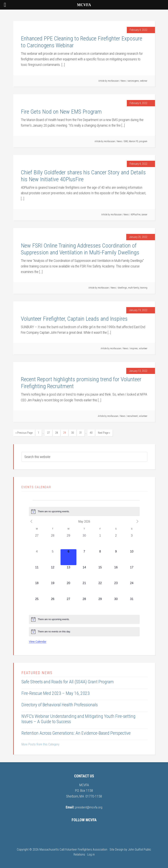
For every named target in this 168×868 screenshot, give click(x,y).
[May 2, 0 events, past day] (116, 541)
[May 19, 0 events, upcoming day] (53, 588)
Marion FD (134, 141)
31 (81, 433)
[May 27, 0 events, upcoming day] (68, 604)
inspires (134, 348)
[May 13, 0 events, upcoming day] (68, 573)
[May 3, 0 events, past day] (132, 541)
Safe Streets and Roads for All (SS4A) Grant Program (68, 681)
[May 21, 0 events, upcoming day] (84, 588)
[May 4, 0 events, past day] (37, 557)
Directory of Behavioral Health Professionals (60, 704)
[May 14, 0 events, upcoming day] (84, 573)
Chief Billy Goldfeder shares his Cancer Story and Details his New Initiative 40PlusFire (83, 176)
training (144, 288)
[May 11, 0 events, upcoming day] (37, 573)
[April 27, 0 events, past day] (37, 541)
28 (57, 433)
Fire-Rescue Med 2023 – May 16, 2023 (56, 693)
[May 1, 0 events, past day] (100, 541)
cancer (144, 215)
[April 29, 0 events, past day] (68, 541)
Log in (91, 854)
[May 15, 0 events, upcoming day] (100, 573)
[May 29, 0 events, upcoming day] (100, 604)
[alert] (84, 511)
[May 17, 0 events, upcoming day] (132, 573)
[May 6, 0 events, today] (68, 557)
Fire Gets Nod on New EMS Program (61, 112)
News (123, 81)
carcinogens (133, 81)
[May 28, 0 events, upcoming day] (84, 604)
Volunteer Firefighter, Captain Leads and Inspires (74, 319)
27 (48, 433)
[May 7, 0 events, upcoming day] (84, 557)
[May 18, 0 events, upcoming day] (37, 588)
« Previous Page (24, 433)
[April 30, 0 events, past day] (84, 541)
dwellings (122, 288)
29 (65, 433)
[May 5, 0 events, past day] (53, 557)
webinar (144, 81)
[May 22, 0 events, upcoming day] (100, 588)
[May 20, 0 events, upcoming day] (68, 588)
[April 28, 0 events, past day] (53, 541)
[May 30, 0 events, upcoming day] (116, 604)
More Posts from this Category (40, 744)
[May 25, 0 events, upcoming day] (37, 604)
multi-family (134, 288)
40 (91, 433)
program (143, 141)
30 (73, 433)
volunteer (143, 348)
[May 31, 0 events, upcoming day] (132, 604)
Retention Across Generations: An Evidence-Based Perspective (76, 733)
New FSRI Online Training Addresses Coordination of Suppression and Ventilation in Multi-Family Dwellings (80, 249)
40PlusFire (136, 215)
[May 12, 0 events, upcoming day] (53, 573)
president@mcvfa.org (89, 807)
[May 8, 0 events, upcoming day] (100, 557)
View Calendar (38, 641)
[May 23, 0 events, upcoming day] (116, 588)
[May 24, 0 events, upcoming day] (132, 588)
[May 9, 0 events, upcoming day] (116, 557)
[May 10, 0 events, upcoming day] (132, 557)
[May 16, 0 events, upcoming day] (116, 573)
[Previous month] (31, 521)
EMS (126, 141)
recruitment (132, 416)
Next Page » (104, 433)
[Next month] (137, 521)
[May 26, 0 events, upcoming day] (53, 604)
